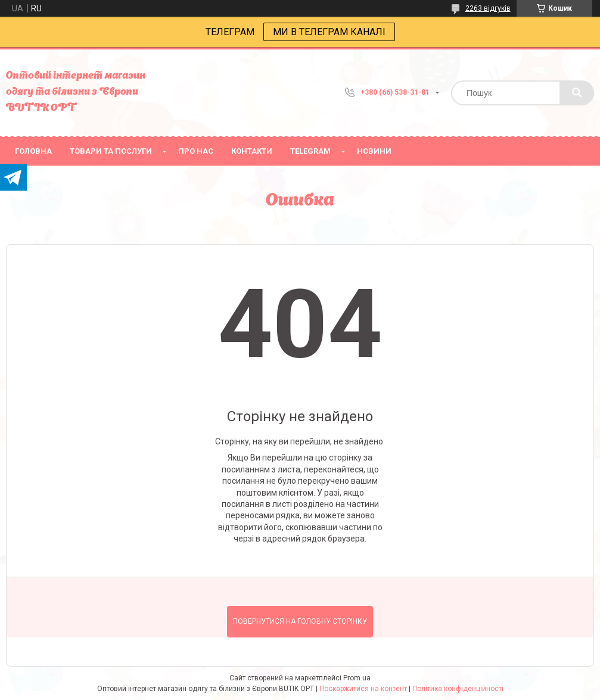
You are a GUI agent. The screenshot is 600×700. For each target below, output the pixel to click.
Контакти (252, 151)
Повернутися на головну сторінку (300, 621)
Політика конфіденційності (458, 689)
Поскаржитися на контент (363, 689)
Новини (374, 151)
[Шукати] (577, 93)
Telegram (310, 151)
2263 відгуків (488, 8)
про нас (196, 151)
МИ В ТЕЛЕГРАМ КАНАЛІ (329, 32)
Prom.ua (357, 678)
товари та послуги (111, 151)
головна (33, 151)
